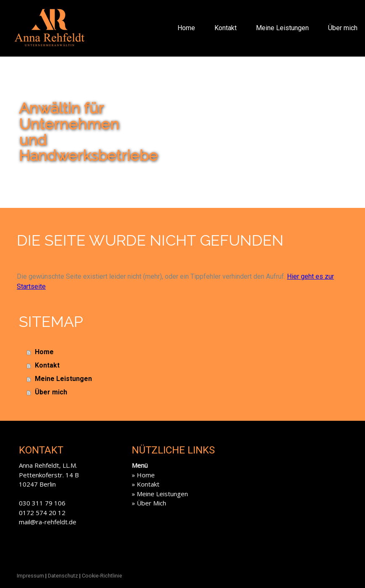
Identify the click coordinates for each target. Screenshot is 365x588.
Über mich (343, 28)
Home (186, 28)
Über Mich (151, 503)
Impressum (30, 576)
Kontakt (226, 28)
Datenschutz (63, 576)
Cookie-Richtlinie (102, 576)
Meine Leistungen (282, 28)
